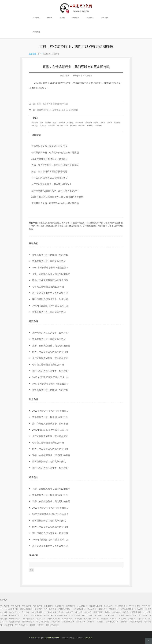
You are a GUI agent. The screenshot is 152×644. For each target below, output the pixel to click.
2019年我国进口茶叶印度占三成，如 (50, 306)
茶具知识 (60, 126)
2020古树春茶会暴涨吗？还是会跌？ (50, 159)
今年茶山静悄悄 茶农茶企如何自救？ (50, 178)
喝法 (67, 126)
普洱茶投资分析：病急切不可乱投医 (49, 146)
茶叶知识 (89, 123)
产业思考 (56, 54)
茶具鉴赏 (35, 126)
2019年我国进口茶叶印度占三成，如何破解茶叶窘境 (57, 197)
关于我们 (36, 32)
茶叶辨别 (90, 126)
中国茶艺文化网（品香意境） (73, 638)
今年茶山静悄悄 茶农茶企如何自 (48, 287)
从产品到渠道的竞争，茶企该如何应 (50, 293)
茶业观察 (70, 123)
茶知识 (50, 17)
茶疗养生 (90, 17)
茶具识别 (43, 126)
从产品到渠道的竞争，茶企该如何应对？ (52, 184)
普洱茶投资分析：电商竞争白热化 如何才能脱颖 (57, 110)
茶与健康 (117, 123)
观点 (55, 123)
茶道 (41, 123)
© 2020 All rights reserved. (60, 638)
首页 (40, 54)
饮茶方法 (82, 126)
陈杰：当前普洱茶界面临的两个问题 (52, 104)
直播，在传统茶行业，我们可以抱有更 (51, 274)
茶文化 (62, 17)
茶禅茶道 (76, 17)
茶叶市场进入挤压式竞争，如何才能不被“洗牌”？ (56, 191)
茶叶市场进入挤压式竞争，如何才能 (50, 299)
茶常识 (103, 123)
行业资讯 (36, 17)
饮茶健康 (73, 126)
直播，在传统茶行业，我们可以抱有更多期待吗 (55, 165)
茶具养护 (51, 126)
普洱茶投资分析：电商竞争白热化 (49, 261)
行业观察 (104, 17)
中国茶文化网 (86, 76)
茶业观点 (62, 123)
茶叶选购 (98, 126)
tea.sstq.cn (40, 638)
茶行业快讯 (79, 123)
